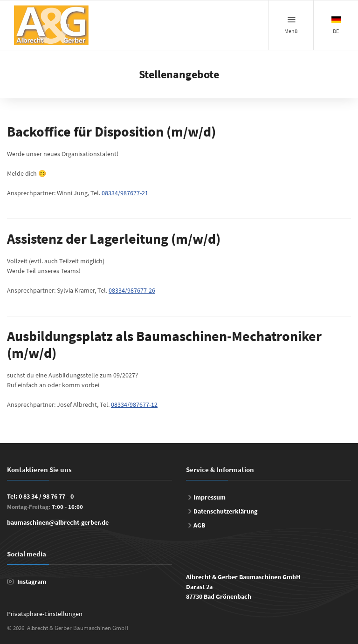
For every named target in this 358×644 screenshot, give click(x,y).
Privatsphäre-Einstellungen (45, 614)
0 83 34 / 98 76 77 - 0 (46, 496)
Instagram (32, 582)
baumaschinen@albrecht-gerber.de (58, 522)
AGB (199, 525)
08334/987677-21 (125, 193)
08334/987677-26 (132, 290)
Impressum (210, 497)
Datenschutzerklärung (225, 511)
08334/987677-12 (134, 404)
